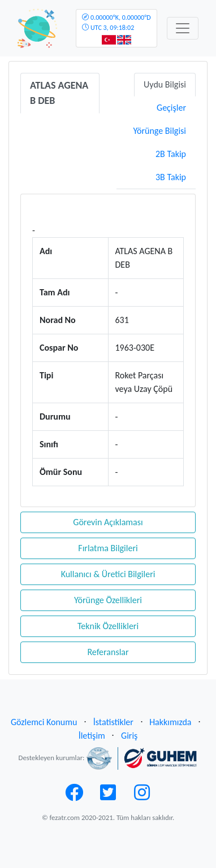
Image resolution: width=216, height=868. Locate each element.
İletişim (92, 736)
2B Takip (171, 154)
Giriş (129, 736)
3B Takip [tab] (171, 177)
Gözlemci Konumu (44, 722)
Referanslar (108, 652)
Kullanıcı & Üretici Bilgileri (108, 574)
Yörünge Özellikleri (108, 600)
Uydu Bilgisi (165, 84)
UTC (116, 23)
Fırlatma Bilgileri (108, 548)
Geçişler (171, 108)
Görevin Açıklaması (108, 522)
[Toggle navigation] (183, 28)
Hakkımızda (170, 722)
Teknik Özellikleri (108, 626)
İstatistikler (113, 722)
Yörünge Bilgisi (159, 131)
